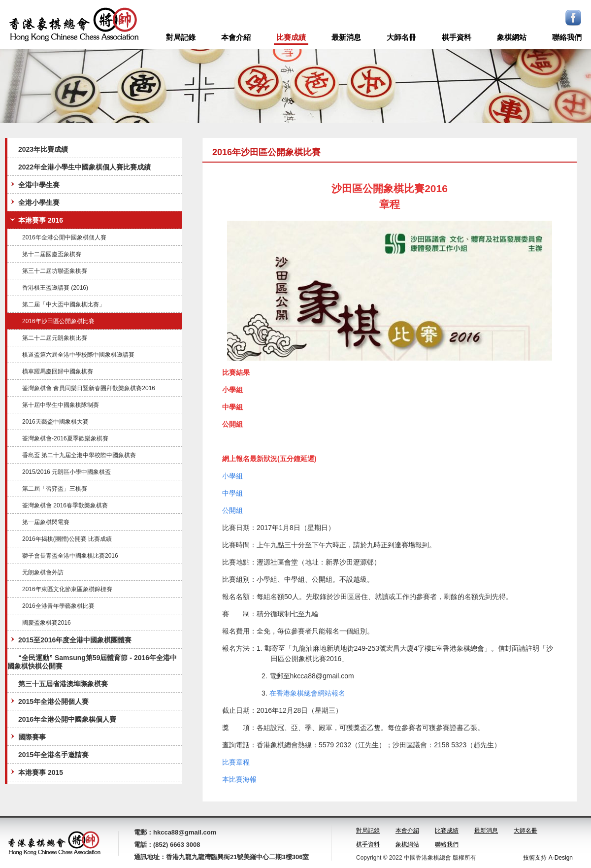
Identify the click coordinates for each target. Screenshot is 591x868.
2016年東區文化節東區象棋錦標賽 (67, 589)
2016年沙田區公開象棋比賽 (58, 321)
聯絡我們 (567, 37)
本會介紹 (236, 37)
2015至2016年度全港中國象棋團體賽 (70, 640)
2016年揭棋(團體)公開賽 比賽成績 (67, 539)
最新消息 (346, 37)
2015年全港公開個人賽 (49, 701)
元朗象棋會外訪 (43, 572)
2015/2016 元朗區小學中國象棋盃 (66, 472)
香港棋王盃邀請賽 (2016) (55, 288)
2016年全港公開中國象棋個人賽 (64, 237)
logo (74, 25)
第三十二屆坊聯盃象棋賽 (55, 271)
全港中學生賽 (34, 184)
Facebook (573, 18)
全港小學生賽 (34, 202)
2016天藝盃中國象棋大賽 (55, 422)
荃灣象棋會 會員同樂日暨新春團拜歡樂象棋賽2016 (89, 388)
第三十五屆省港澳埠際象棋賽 (63, 684)
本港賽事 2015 (36, 772)
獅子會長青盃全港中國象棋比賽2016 (70, 556)
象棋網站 (512, 37)
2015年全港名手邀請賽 (53, 755)
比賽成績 (291, 37)
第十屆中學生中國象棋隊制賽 (61, 405)
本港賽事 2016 (36, 220)
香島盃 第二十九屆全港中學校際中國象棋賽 (79, 455)
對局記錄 (181, 37)
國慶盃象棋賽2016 (47, 623)
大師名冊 (401, 37)
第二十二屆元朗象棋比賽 (55, 338)
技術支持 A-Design (548, 858)
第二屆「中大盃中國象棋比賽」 (64, 304)
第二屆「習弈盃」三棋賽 (55, 489)
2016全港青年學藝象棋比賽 (58, 606)
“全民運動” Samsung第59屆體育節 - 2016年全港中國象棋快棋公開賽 (92, 662)
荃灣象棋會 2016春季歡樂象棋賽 (65, 505)
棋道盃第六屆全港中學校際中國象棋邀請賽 (78, 355)
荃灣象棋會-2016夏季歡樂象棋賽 (65, 438)
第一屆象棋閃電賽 (46, 522)
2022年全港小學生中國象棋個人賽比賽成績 (84, 167)
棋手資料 (457, 37)
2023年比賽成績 (43, 149)
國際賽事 (27, 737)
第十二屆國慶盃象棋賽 (52, 254)
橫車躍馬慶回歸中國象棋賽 (58, 371)
